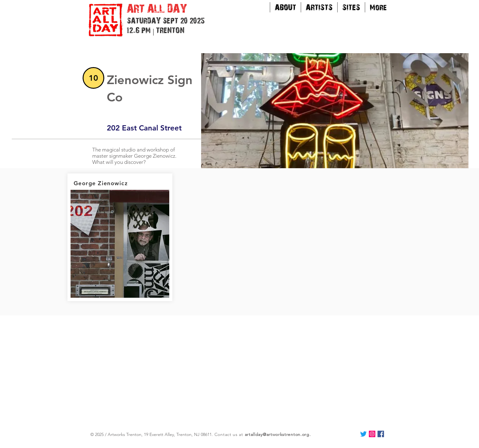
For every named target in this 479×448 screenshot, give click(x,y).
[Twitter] (363, 434)
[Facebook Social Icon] (381, 434)
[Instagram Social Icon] (372, 434)
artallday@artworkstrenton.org (277, 434)
